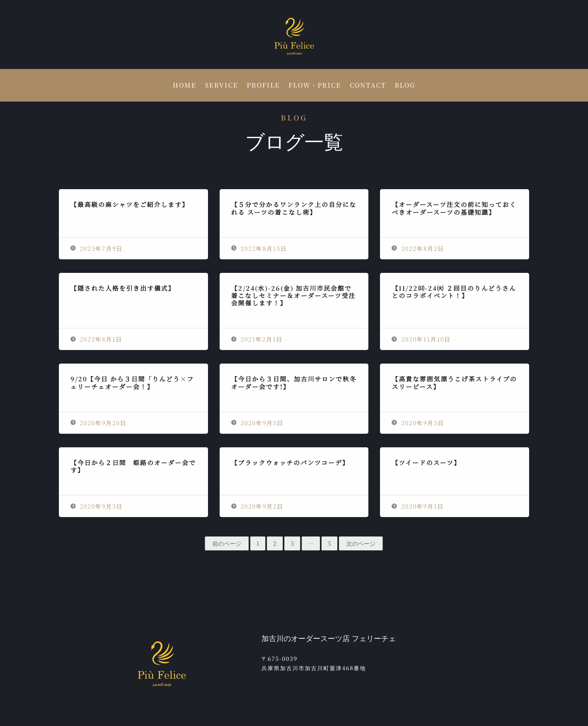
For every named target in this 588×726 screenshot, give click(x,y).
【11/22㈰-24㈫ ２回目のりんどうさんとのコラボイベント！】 (454, 292)
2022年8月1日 (97, 339)
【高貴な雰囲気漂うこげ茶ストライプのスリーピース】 (454, 383)
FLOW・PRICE (315, 86)
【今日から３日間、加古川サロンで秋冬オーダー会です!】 (294, 383)
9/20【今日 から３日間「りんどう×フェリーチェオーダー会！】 (132, 383)
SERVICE (222, 86)
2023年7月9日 (97, 248)
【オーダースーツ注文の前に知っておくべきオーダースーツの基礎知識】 (454, 208)
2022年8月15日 (259, 248)
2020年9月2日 (258, 506)
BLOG (405, 86)
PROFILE (263, 86)
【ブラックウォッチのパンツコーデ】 (290, 463)
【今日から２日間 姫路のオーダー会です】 (133, 466)
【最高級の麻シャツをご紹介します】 (130, 204)
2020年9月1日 (418, 506)
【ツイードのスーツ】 (426, 463)
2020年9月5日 (258, 423)
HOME (185, 86)
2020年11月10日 (421, 339)
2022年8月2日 (418, 248)
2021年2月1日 (257, 339)
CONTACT (368, 86)
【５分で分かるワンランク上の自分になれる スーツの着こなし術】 (294, 208)
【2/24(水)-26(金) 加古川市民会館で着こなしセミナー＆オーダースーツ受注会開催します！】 (294, 296)
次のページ (361, 543)
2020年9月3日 (97, 506)
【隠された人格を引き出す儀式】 (123, 288)
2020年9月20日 (99, 423)
